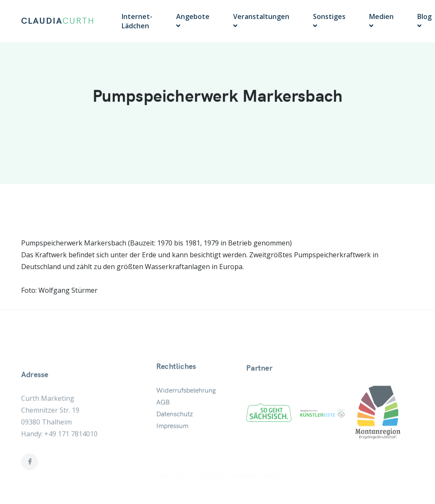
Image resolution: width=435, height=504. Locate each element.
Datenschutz (175, 427)
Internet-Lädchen (137, 21)
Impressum (172, 439)
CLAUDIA (58, 21)
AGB (163, 415)
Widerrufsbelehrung (186, 403)
